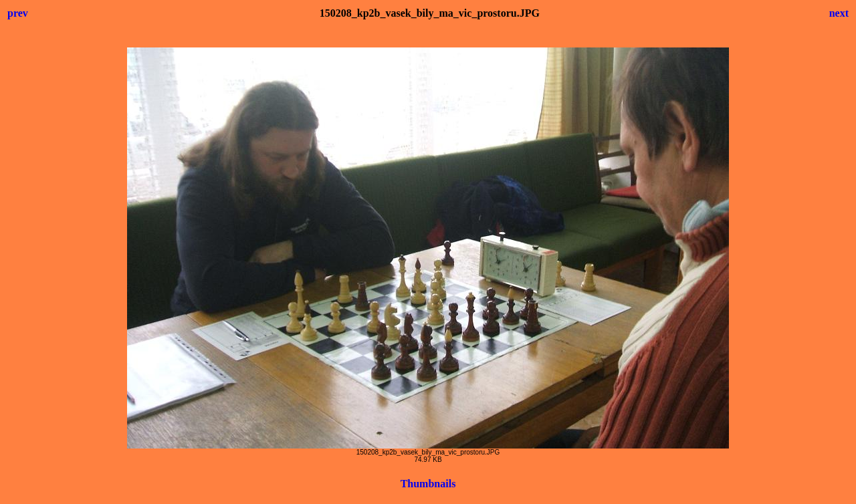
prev (18, 13)
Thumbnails (428, 484)
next (839, 13)
